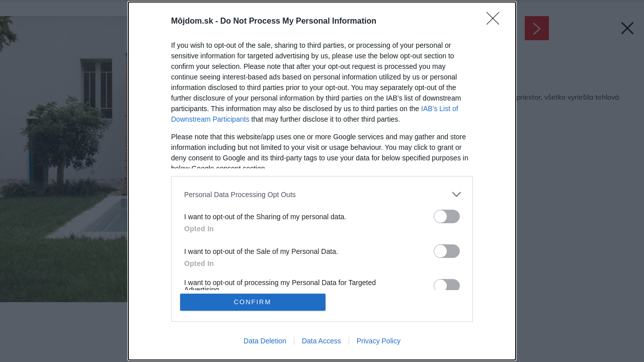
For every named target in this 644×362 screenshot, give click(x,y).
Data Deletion (265, 341)
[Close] (496, 22)
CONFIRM (253, 302)
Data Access (321, 341)
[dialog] (322, 181)
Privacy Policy (379, 341)
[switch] (447, 216)
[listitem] (322, 194)
